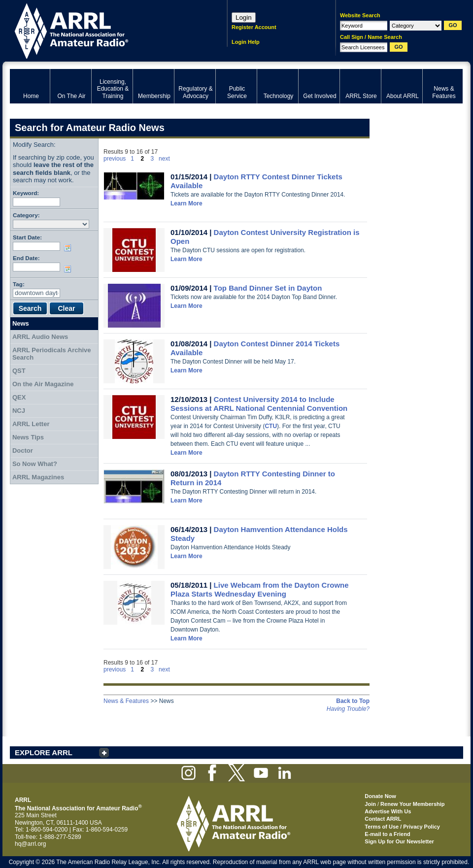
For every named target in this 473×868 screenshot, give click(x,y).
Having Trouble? (348, 709)
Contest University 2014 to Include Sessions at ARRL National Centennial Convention (259, 404)
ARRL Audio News (40, 337)
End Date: (26, 258)
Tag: (19, 284)
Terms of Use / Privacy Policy (402, 827)
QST (19, 371)
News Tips (28, 437)
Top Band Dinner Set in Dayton (268, 288)
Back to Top (353, 701)
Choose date (69, 248)
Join (370, 804)
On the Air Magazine (43, 384)
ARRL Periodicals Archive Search (52, 354)
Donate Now (380, 796)
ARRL (106, 30)
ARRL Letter (31, 424)
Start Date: (27, 237)
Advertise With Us (388, 811)
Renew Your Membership (412, 804)
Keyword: (26, 193)
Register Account (254, 27)
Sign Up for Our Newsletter (399, 841)
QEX (19, 397)
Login (244, 17)
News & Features (126, 701)
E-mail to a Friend (387, 834)
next (164, 159)
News (21, 323)
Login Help (246, 42)
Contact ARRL (383, 819)
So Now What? (35, 464)
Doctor (23, 451)
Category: (26, 215)
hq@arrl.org (31, 844)
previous (115, 159)
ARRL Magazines (38, 477)
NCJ (19, 411)
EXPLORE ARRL (44, 752)
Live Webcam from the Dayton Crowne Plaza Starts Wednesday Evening (260, 589)
